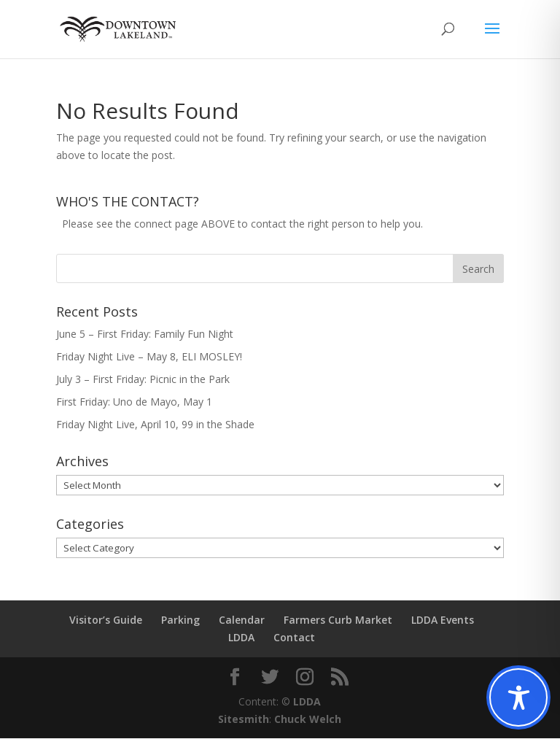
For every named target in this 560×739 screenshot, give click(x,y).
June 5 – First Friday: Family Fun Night (145, 334)
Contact (294, 638)
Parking (180, 620)
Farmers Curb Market (338, 620)
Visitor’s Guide (106, 620)
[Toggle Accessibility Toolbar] (518, 697)
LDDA (241, 638)
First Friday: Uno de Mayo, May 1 (134, 402)
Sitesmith (244, 720)
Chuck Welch (308, 720)
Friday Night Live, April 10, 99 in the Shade (155, 425)
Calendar (242, 620)
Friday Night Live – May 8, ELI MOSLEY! (149, 357)
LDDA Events (443, 620)
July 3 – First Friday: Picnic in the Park (143, 380)
